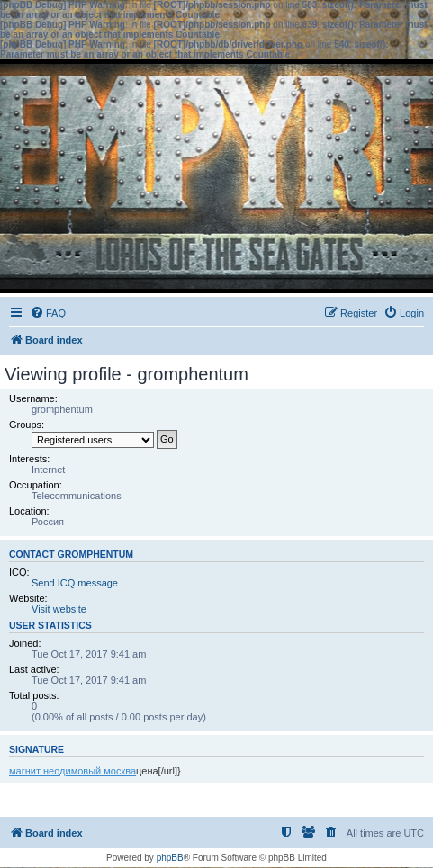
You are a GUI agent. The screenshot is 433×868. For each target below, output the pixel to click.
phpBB (170, 858)
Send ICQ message (75, 583)
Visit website (59, 609)
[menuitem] (48, 313)
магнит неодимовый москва (72, 771)
